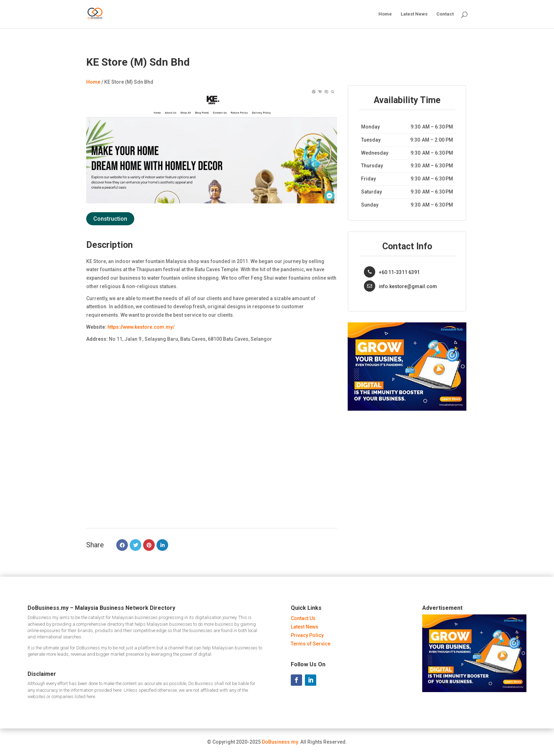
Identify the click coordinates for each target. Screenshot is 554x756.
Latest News (414, 14)
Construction (110, 219)
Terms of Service (311, 644)
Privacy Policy (307, 635)
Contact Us (303, 618)
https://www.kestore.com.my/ (141, 327)
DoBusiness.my (280, 742)
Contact (445, 14)
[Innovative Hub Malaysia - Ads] (407, 409)
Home (385, 14)
